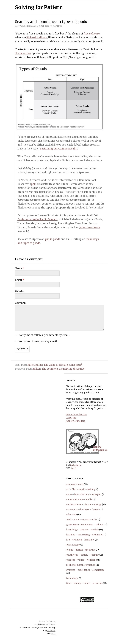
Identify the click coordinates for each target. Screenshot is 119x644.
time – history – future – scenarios (84, 583)
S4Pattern (76, 465)
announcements (75, 484)
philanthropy (73, 545)
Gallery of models (76, 421)
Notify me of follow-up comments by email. (44, 335)
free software (92, 34)
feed (74, 468)
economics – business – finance (83, 510)
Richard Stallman (37, 38)
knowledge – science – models (83, 530)
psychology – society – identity (83, 555)
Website (20, 291)
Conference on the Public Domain (37, 219)
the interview (23, 53)
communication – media (79, 499)
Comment (21, 303)
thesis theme (50, 624)
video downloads (90, 227)
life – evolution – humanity (80, 540)
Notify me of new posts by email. (38, 341)
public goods (53, 239)
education (72, 515)
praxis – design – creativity (81, 550)
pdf (33, 184)
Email (19, 280)
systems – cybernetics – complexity (85, 570)
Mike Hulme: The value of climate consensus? (55, 365)
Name (19, 269)
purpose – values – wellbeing (82, 560)
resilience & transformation (81, 565)
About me (71, 418)
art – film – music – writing (81, 489)
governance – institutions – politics (85, 525)
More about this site (76, 415)
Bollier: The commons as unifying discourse (58, 369)
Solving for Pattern (39, 7)
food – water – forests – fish (81, 520)
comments (56, 26)
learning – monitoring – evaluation (85, 535)
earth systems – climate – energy (84, 505)
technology (72, 578)
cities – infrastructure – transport (84, 494)
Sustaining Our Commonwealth (59, 149)
